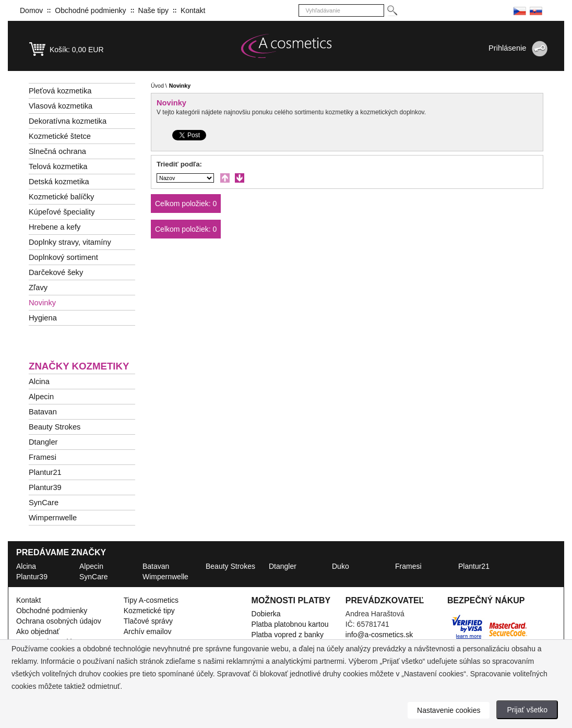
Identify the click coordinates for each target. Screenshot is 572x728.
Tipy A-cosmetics (151, 600)
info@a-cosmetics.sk (379, 635)
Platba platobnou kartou (290, 624)
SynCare (44, 503)
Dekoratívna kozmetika (68, 121)
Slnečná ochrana (57, 151)
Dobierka (266, 614)
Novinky (42, 303)
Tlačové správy (148, 621)
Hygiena (43, 318)
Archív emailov (148, 631)
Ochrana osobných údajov (59, 621)
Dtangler (43, 442)
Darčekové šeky (56, 272)
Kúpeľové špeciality (62, 212)
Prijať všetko (527, 710)
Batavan (43, 412)
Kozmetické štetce (60, 136)
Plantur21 (45, 472)
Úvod (157, 86)
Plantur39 (45, 487)
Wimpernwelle (53, 518)
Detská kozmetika (59, 182)
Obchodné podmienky (90, 10)
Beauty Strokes (55, 427)
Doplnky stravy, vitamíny (70, 242)
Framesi (43, 457)
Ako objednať (38, 631)
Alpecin (41, 397)
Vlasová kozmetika (61, 106)
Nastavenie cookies (449, 710)
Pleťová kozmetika (60, 91)
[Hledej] (392, 11)
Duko (341, 566)
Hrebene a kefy (55, 227)
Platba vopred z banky (288, 635)
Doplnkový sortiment (63, 257)
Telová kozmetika (58, 166)
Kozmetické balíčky (61, 197)
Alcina (39, 381)
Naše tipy (153, 10)
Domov (31, 10)
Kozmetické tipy (149, 611)
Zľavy (38, 288)
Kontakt (193, 10)
